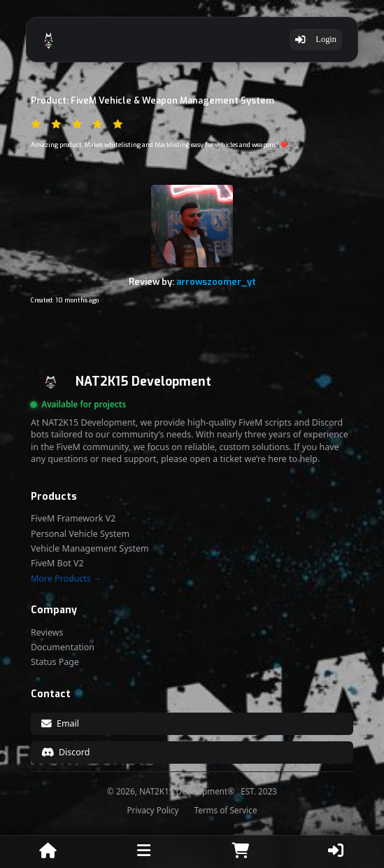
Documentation (63, 647)
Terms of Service (225, 811)
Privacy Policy (153, 811)
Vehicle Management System (90, 549)
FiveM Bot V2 (57, 563)
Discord (66, 752)
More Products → (66, 579)
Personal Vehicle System (80, 534)
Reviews (47, 633)
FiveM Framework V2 (73, 519)
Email (60, 723)
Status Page (55, 662)
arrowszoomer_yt (216, 282)
